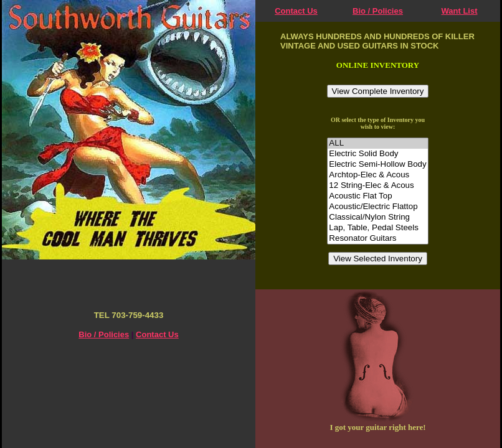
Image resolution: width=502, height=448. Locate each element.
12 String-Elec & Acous (377, 186)
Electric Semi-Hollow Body (377, 165)
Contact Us (296, 11)
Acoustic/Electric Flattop (377, 207)
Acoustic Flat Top (377, 196)
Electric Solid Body (377, 154)
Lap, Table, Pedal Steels (377, 228)
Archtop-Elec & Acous (377, 175)
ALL (377, 143)
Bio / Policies (378, 11)
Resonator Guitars (377, 239)
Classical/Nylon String (377, 217)
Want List (459, 11)
